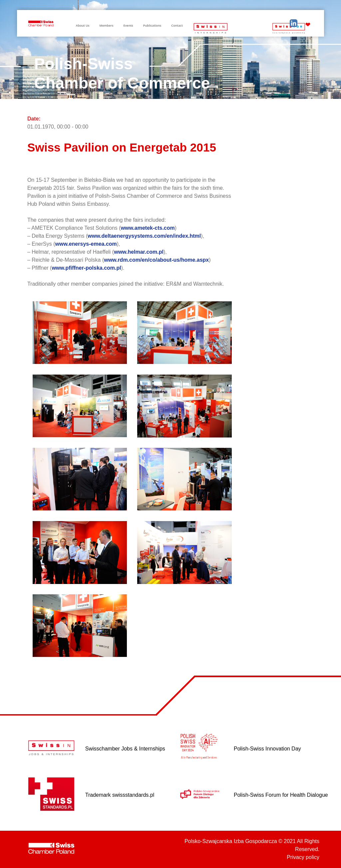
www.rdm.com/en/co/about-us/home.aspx (156, 260)
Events (128, 25)
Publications (152, 25)
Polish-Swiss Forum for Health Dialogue (281, 795)
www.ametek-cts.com (148, 228)
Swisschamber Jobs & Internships (125, 749)
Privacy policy (303, 857)
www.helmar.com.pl (139, 252)
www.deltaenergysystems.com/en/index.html (144, 236)
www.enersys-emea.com (86, 244)
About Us (83, 25)
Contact (177, 25)
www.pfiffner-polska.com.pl (86, 268)
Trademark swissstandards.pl (120, 795)
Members (106, 25)
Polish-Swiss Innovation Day (267, 749)
